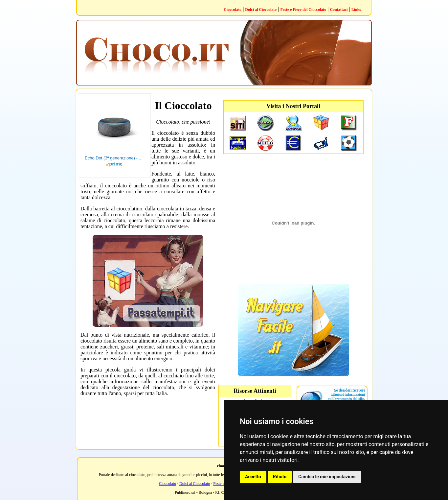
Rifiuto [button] (280, 477)
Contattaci (339, 10)
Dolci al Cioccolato (261, 10)
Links (356, 10)
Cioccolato (233, 10)
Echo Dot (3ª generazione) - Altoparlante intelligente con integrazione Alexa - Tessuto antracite (114, 158)
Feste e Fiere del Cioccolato (303, 10)
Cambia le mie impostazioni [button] (327, 477)
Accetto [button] (253, 477)
